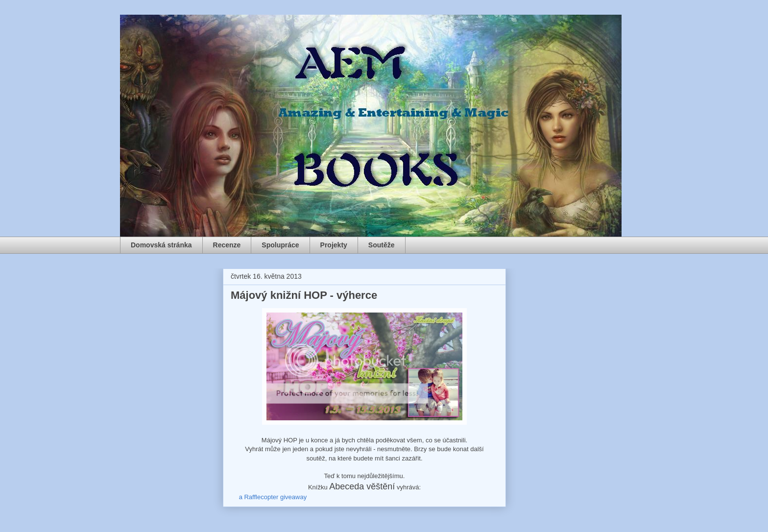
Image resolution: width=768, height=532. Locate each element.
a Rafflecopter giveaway (273, 497)
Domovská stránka (161, 245)
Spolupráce (280, 245)
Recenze (227, 245)
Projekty (334, 245)
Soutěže (382, 245)
